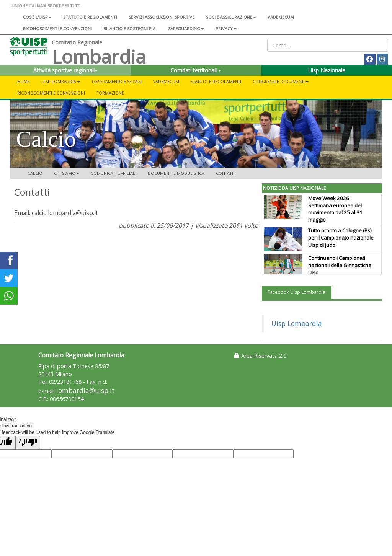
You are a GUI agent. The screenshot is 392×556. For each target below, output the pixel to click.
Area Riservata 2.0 (260, 356)
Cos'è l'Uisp (37, 17)
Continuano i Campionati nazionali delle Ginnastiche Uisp (340, 265)
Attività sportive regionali (65, 70)
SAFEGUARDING (186, 29)
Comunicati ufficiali (114, 173)
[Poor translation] (28, 443)
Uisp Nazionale (327, 70)
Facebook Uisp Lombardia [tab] (296, 292)
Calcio (35, 173)
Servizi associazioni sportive (162, 17)
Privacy (226, 29)
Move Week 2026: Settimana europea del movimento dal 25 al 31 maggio (335, 209)
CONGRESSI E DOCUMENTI (281, 81)
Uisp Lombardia (297, 323)
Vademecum (281, 17)
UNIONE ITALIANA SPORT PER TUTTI (46, 6)
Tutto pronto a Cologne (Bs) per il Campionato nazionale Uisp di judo (341, 238)
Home (24, 81)
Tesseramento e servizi (117, 81)
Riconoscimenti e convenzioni (57, 29)
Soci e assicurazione (231, 17)
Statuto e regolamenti (90, 17)
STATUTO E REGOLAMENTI (216, 81)
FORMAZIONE (110, 93)
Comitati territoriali (196, 70)
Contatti (225, 173)
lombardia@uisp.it (86, 391)
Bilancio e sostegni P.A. (130, 29)
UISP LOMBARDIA (61, 81)
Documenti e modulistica (176, 173)
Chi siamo (67, 173)
